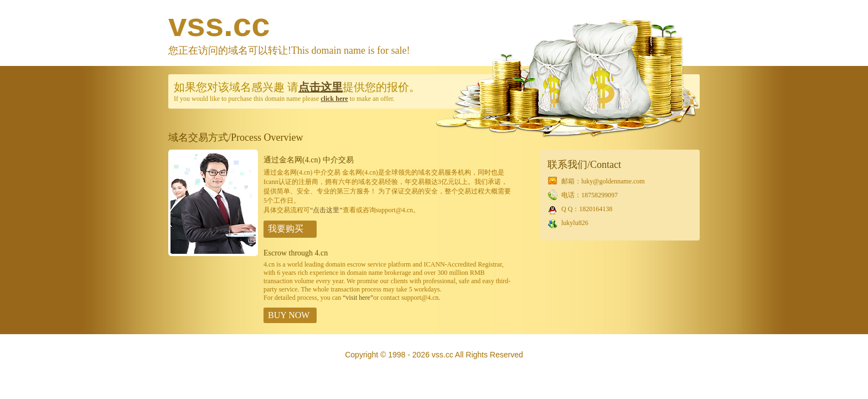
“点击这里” (326, 210)
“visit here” (358, 298)
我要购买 (286, 229)
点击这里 (321, 87)
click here (334, 99)
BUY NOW (289, 315)
